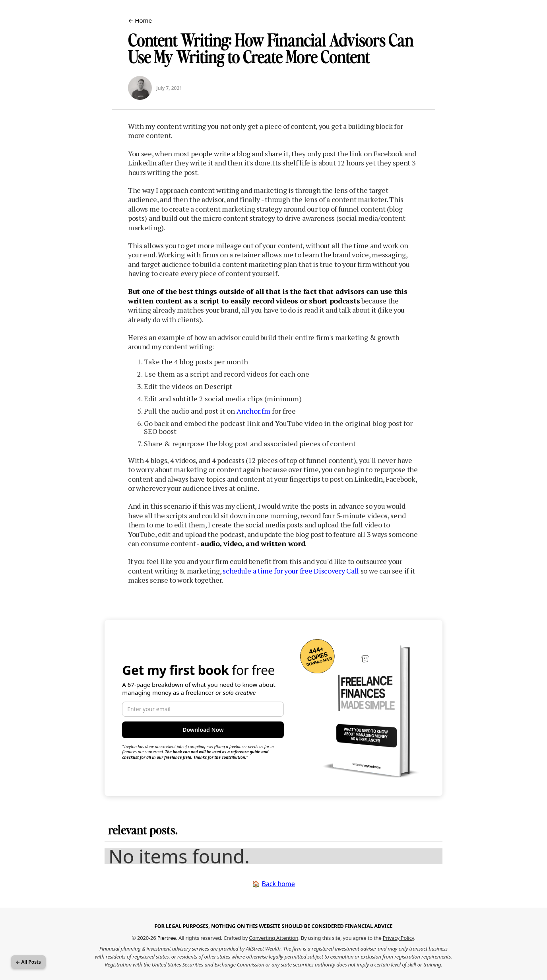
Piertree (167, 938)
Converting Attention (273, 938)
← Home (140, 20)
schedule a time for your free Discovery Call (291, 571)
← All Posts (28, 962)
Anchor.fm (253, 411)
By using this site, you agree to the (358, 938)
